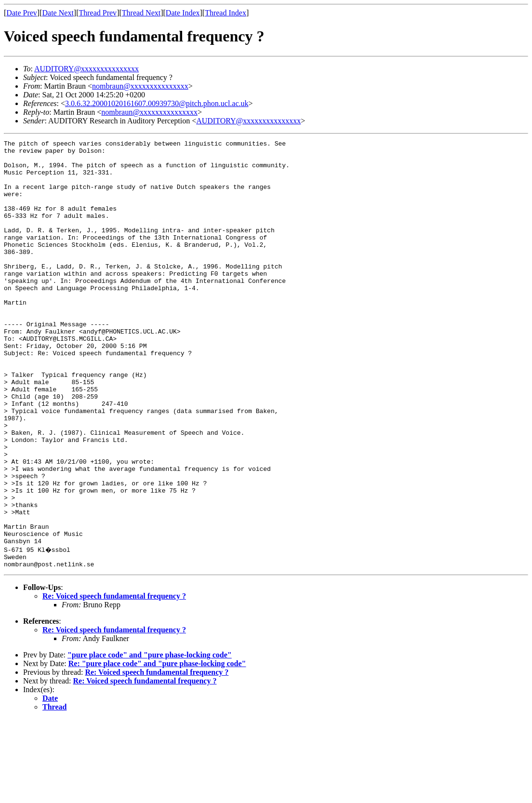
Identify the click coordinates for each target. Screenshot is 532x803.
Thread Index (226, 13)
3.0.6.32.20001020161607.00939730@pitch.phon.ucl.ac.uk (157, 103)
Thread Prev (98, 13)
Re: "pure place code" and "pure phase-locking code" (157, 747)
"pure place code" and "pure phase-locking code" (150, 739)
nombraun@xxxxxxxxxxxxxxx (140, 86)
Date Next (58, 13)
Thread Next (141, 13)
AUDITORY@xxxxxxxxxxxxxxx (86, 69)
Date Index (183, 13)
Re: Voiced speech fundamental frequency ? (114, 680)
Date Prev (22, 13)
